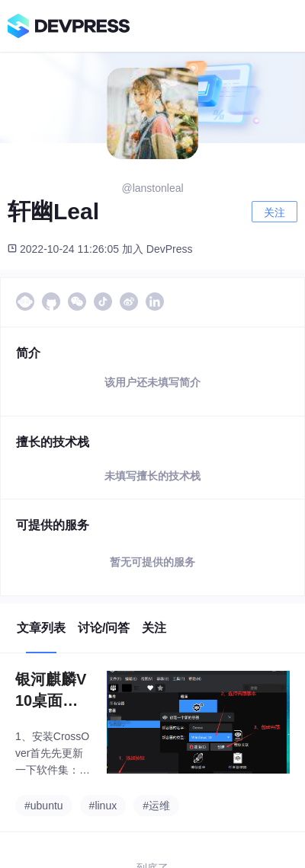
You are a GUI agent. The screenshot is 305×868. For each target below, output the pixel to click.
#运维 (156, 806)
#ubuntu (44, 806)
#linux (103, 806)
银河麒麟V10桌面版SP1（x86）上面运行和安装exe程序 (53, 691)
